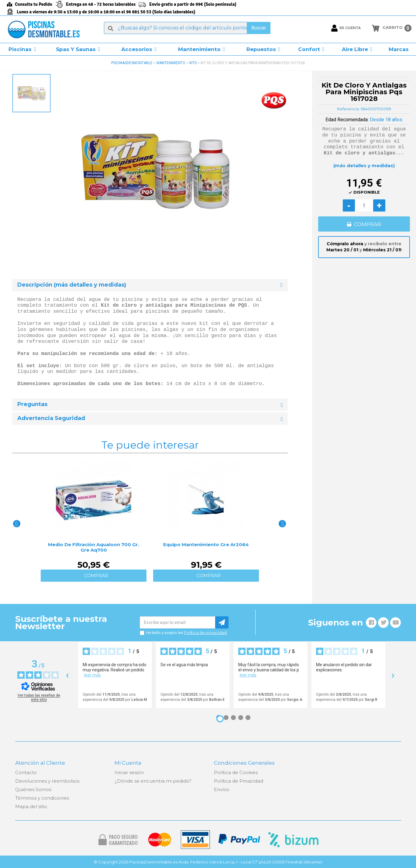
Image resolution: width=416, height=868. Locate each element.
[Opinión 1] (220, 719)
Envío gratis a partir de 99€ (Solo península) (193, 4)
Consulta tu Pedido (34, 4)
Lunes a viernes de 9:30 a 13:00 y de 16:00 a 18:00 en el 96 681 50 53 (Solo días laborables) (106, 12)
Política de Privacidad (239, 781)
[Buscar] (187, 28)
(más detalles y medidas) (364, 165)
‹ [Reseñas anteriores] (67, 675)
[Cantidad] (364, 205)
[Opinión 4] (241, 718)
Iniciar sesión (129, 772)
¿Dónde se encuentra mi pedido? (153, 781)
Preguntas (32, 404)
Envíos (221, 789)
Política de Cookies (236, 772)
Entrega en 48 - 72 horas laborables (101, 4)
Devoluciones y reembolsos (47, 781)
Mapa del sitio (31, 806)
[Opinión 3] (233, 718)
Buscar (259, 28)
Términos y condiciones (42, 798)
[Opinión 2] (226, 718)
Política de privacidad (205, 632)
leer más (93, 675)
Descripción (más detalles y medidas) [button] (72, 285)
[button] (22, 49)
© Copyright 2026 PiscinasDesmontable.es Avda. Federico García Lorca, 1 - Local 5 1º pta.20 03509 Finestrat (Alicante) (208, 862)
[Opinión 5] (248, 718)
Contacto (26, 772)
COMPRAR (368, 224)
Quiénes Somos (33, 789)
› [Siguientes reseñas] (393, 675)
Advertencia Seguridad (51, 418)
